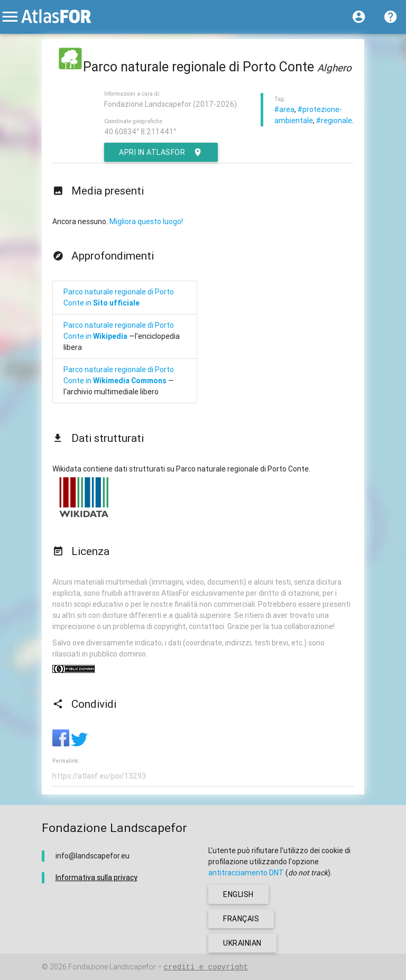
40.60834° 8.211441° (140, 132)
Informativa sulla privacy (96, 877)
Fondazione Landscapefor (112, 967)
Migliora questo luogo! (146, 221)
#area (284, 109)
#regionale (334, 121)
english (238, 894)
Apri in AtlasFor (161, 152)
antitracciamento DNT (246, 873)
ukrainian (242, 943)
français (241, 919)
